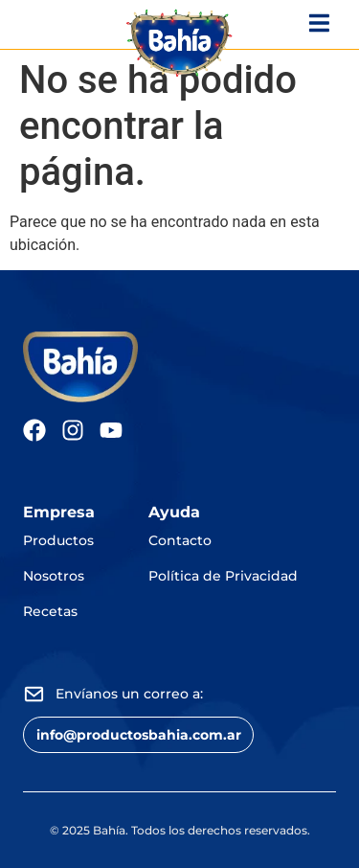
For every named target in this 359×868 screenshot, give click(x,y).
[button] (138, 734)
